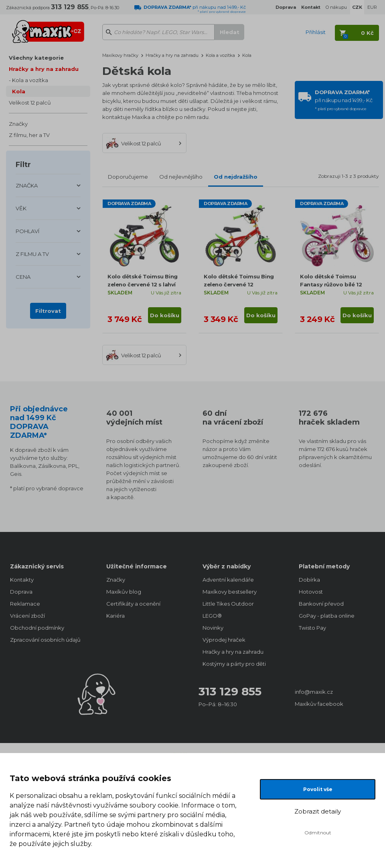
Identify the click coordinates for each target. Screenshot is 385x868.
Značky (18, 124)
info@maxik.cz (314, 692)
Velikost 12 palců (30, 103)
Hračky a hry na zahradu (44, 69)
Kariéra (115, 616)
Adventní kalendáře (228, 580)
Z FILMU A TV (32, 254)
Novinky (213, 628)
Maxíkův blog (124, 592)
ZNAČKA (27, 185)
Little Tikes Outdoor (228, 604)
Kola (19, 91)
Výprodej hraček (224, 640)
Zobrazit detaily (318, 811)
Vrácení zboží (27, 616)
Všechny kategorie (36, 58)
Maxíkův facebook (319, 704)
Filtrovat (48, 311)
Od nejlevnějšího (181, 177)
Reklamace (25, 604)
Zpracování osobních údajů (45, 640)
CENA (23, 277)
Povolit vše (318, 789)
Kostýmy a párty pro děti (234, 664)
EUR (372, 7)
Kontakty (22, 580)
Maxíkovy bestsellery (230, 592)
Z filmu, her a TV (29, 135)
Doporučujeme (128, 177)
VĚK (21, 208)
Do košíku (165, 315)
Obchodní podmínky (37, 628)
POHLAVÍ (27, 231)
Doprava (21, 592)
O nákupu (336, 7)
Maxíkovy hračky (120, 55)
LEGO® (212, 616)
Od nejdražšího (236, 177)
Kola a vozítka (30, 80)
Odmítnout (318, 833)
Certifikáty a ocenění (133, 604)
